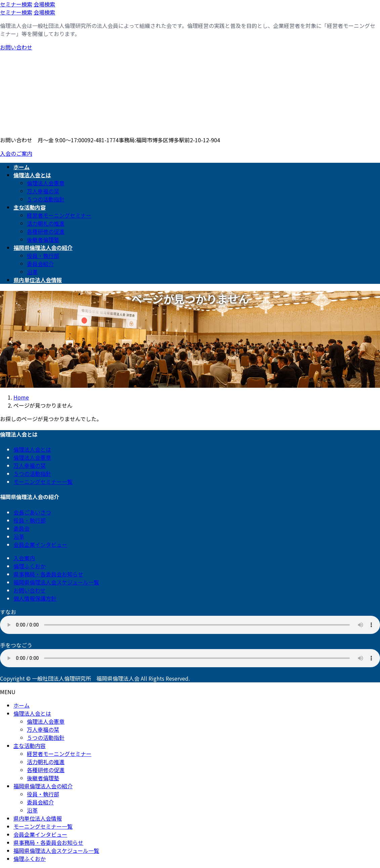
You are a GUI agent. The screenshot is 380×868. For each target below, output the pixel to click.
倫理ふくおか (30, 566)
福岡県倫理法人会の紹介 (43, 786)
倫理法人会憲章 (46, 183)
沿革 (32, 272)
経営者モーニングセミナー (59, 215)
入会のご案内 (16, 153)
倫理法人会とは (32, 449)
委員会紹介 (40, 264)
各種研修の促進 (46, 231)
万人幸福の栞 (43, 191)
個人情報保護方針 (35, 598)
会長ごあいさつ (32, 512)
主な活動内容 (30, 746)
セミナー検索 (16, 4)
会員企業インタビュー (40, 544)
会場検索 (44, 4)
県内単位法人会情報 (38, 818)
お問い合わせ (16, 47)
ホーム (22, 705)
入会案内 (24, 558)
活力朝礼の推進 (46, 223)
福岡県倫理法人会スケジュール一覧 (56, 582)
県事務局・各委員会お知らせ (48, 574)
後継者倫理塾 (43, 239)
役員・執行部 (43, 256)
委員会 (22, 528)
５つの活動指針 (46, 199)
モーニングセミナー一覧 (43, 482)
